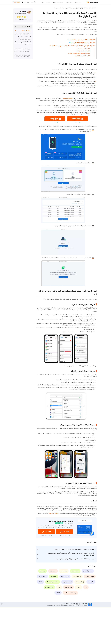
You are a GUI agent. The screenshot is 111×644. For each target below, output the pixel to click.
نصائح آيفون (64, 571)
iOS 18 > (85, 8)
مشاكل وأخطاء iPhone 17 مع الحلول (22, 34)
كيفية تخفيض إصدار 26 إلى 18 (24, 36)
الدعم (33, 2)
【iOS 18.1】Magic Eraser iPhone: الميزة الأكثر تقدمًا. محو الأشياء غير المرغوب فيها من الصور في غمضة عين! (22, 50)
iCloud (58, 593)
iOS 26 (40, 582)
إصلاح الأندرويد (77, 576)
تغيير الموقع (53, 571)
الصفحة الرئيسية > (91, 8)
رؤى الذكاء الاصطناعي (70, 593)
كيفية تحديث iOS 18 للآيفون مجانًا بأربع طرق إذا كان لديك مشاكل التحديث (22, 56)
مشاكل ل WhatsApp (53, 582)
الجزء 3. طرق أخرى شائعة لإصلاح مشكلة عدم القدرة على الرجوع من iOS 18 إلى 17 (72, 46)
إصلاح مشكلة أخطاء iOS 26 (24, 39)
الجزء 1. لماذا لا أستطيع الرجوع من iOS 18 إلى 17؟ (80, 40)
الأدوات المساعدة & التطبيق (58, 2)
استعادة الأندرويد (67, 582)
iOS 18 (79, 587)
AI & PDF (49, 2)
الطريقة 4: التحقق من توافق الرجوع (82, 56)
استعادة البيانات (49, 587)
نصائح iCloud (68, 587)
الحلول (43, 2)
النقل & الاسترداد (69, 2)
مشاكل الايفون (27, 27)
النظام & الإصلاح (78, 2)
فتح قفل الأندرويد (88, 571)
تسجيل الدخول (17, 2)
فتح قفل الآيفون (90, 576)
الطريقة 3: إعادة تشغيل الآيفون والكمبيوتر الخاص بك (79, 53)
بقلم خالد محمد (22, 11)
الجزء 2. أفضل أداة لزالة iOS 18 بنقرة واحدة (82, 43)
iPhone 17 (54, 576)
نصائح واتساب (75, 571)
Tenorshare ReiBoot (68, 99)
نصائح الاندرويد (65, 576)
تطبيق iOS (91, 582)
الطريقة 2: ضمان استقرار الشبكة (83, 51)
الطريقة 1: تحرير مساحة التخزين (83, 49)
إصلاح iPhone (80, 582)
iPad (59, 587)
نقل (86, 587)
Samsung (43, 571)
